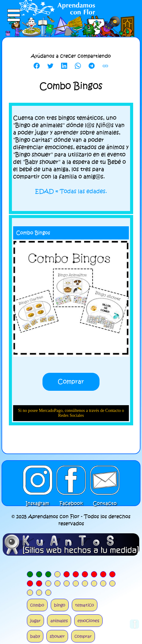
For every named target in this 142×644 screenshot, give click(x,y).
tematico (85, 605)
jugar (35, 621)
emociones (88, 621)
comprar (83, 636)
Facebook (71, 480)
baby (35, 636)
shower (57, 636)
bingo (60, 605)
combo (37, 605)
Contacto (105, 480)
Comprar (71, 382)
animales (59, 621)
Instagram (38, 480)
